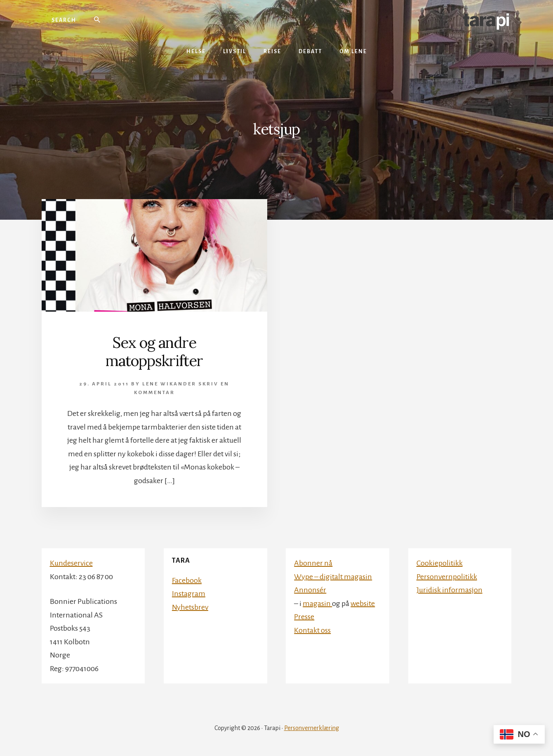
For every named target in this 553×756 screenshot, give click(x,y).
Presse (304, 617)
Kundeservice (71, 563)
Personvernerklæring (312, 728)
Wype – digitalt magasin (333, 577)
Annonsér (310, 590)
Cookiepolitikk (440, 563)
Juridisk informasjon (449, 590)
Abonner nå (313, 563)
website (363, 603)
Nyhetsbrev (190, 607)
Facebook (187, 580)
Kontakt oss (312, 630)
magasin (317, 603)
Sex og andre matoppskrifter (154, 351)
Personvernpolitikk (447, 577)
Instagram (189, 594)
